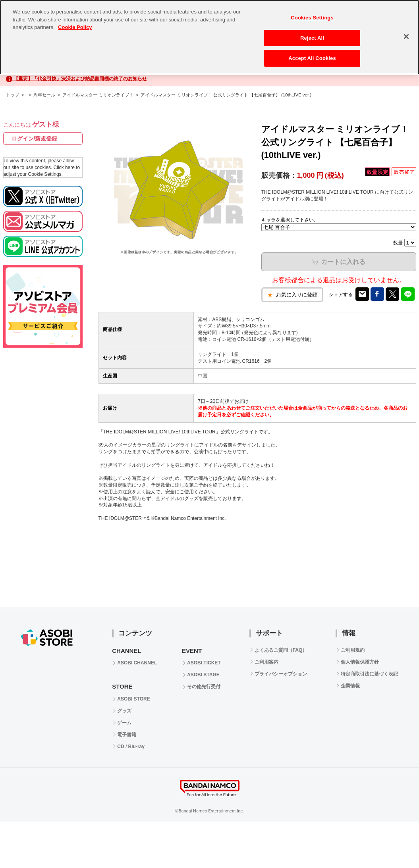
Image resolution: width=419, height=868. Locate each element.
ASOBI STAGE (203, 675)
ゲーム (124, 723)
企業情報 (350, 686)
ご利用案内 (266, 662)
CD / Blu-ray (131, 747)
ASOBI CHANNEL (137, 663)
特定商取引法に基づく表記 (369, 674)
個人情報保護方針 (360, 662)
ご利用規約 (353, 650)
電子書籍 (127, 735)
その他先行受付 (204, 687)
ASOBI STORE (133, 699)
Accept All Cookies (312, 58)
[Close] (406, 37)
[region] (209, 37)
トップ (13, 95)
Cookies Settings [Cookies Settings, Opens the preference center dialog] (312, 18)
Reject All (312, 38)
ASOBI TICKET (204, 663)
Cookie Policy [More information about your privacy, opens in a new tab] (75, 27)
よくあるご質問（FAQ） (281, 650)
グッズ (124, 711)
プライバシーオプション (281, 674)
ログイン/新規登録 (35, 139)
